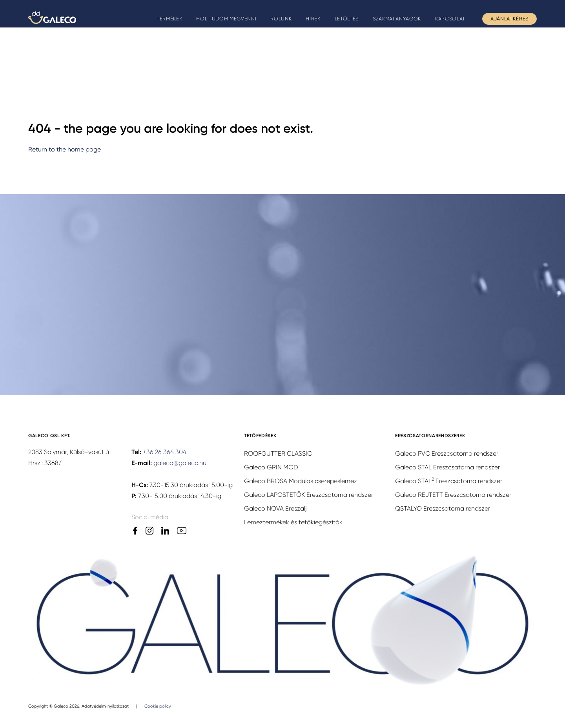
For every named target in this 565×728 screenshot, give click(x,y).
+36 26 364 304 (165, 452)
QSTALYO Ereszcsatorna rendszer (443, 508)
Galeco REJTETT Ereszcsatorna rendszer (453, 495)
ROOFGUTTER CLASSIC (278, 453)
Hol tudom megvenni (226, 19)
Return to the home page (65, 149)
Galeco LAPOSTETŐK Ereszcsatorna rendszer (309, 495)
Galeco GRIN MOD (271, 467)
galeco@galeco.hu (180, 463)
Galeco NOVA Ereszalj (275, 508)
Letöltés (347, 19)
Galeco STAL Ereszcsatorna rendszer (447, 467)
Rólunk (281, 19)
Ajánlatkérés (509, 19)
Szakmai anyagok (397, 19)
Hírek (313, 19)
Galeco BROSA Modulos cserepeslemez (301, 481)
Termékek (169, 19)
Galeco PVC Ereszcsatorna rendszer (447, 453)
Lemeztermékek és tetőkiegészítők (293, 522)
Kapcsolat (450, 19)
